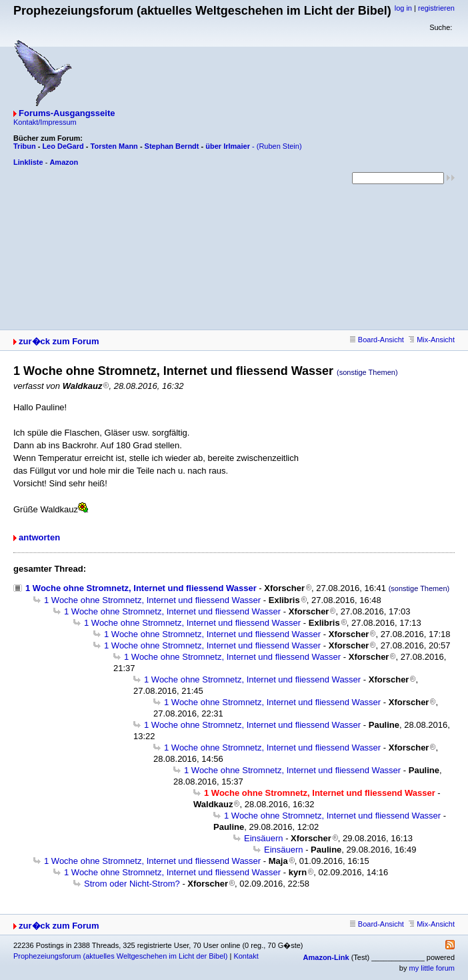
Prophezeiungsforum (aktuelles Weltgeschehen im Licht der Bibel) (120, 956)
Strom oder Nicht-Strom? (132, 884)
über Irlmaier (228, 146)
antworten (39, 537)
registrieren (436, 8)
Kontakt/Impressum (45, 122)
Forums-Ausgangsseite (67, 113)
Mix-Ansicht (432, 340)
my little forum (432, 968)
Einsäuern (264, 838)
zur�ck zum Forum (59, 341)
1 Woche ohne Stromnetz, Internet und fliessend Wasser (141, 588)
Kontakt (246, 956)
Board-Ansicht (377, 340)
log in (403, 8)
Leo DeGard (63, 146)
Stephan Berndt (172, 146)
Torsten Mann (114, 146)
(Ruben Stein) (279, 146)
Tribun (25, 146)
